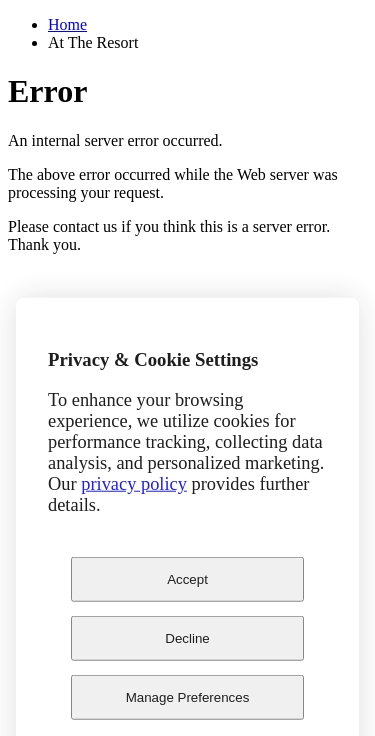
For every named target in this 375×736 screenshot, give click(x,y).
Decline (187, 649)
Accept (187, 590)
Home (67, 24)
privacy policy (134, 495)
